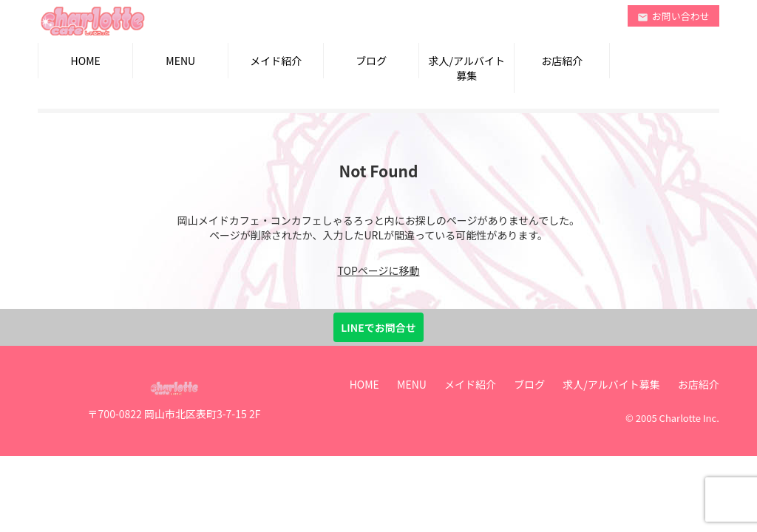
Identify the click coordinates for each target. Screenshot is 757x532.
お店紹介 (562, 61)
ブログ (371, 61)
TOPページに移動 (379, 270)
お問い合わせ (673, 16)
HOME (86, 61)
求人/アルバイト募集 (467, 68)
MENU (180, 61)
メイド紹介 (276, 61)
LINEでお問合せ (378, 327)
